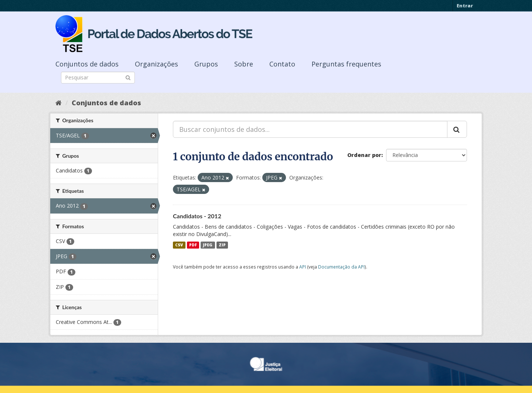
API (303, 267)
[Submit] (128, 77)
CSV (179, 245)
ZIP (222, 245)
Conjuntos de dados (87, 64)
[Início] (59, 103)
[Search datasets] (98, 78)
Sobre (244, 64)
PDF (193, 245)
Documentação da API (341, 267)
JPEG (208, 245)
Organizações (156, 64)
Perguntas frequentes (346, 64)
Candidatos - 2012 (197, 216)
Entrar (465, 6)
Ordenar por (364, 155)
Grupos (206, 64)
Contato (282, 64)
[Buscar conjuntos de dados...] (310, 129)
